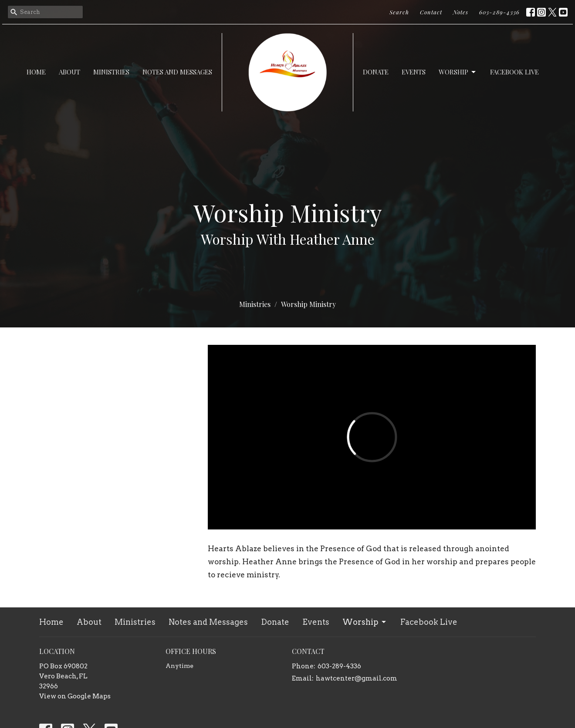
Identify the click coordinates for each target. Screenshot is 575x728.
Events (414, 72)
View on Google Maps (75, 696)
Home (36, 72)
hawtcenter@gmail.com (357, 678)
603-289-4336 (499, 12)
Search (399, 12)
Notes (461, 12)
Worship (458, 72)
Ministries (111, 72)
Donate (376, 72)
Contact (431, 12)
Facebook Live (514, 72)
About (69, 72)
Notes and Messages (177, 72)
